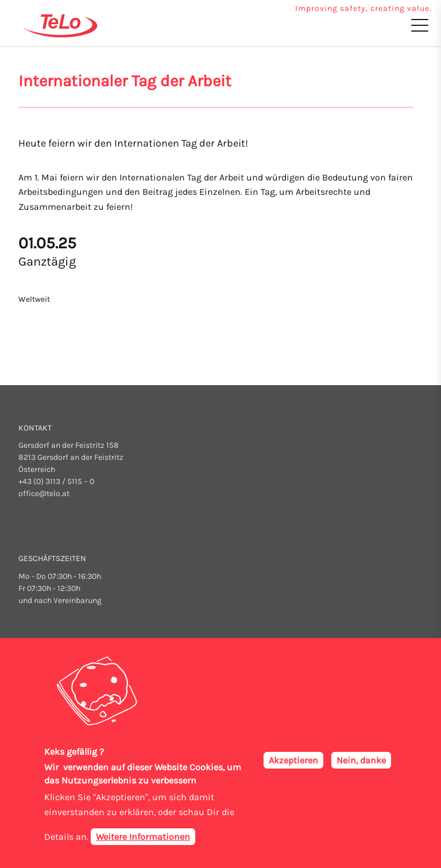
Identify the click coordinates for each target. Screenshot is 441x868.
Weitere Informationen (143, 840)
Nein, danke (361, 763)
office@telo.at (44, 493)
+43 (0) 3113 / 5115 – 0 (56, 481)
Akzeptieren (293, 763)
